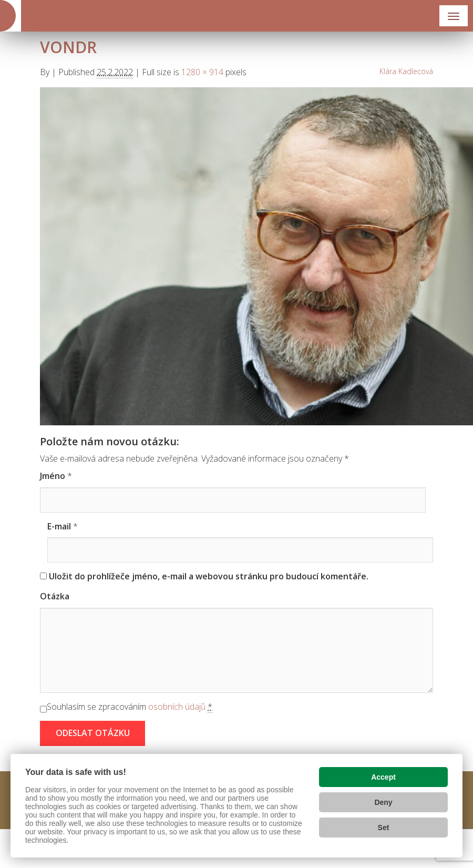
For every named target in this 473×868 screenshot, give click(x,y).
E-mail (59, 526)
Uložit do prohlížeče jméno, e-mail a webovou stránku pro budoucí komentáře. (209, 576)
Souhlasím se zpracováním (130, 707)
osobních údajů (177, 707)
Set (384, 828)
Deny (383, 802)
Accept (383, 777)
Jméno (53, 476)
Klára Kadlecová (406, 71)
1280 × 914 (202, 72)
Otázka (55, 596)
